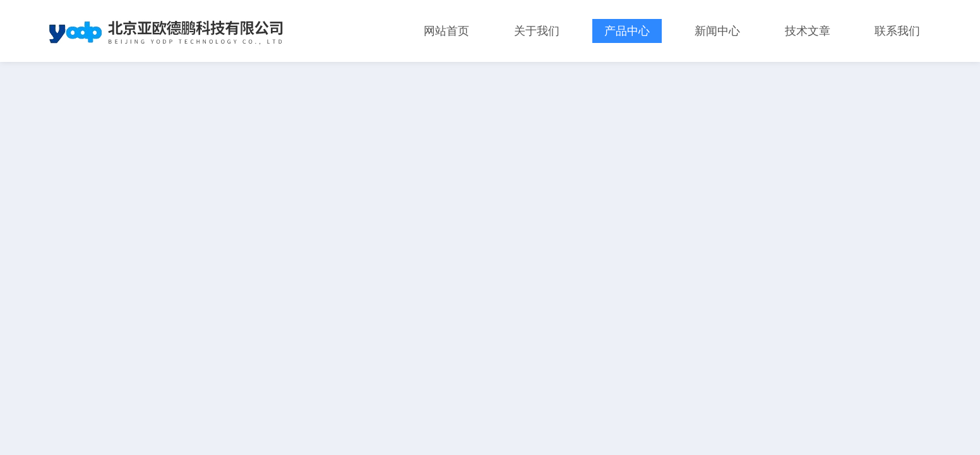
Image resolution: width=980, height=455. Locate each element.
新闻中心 (717, 31)
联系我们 (897, 31)
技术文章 (808, 31)
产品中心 (627, 31)
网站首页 (446, 31)
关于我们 (537, 31)
